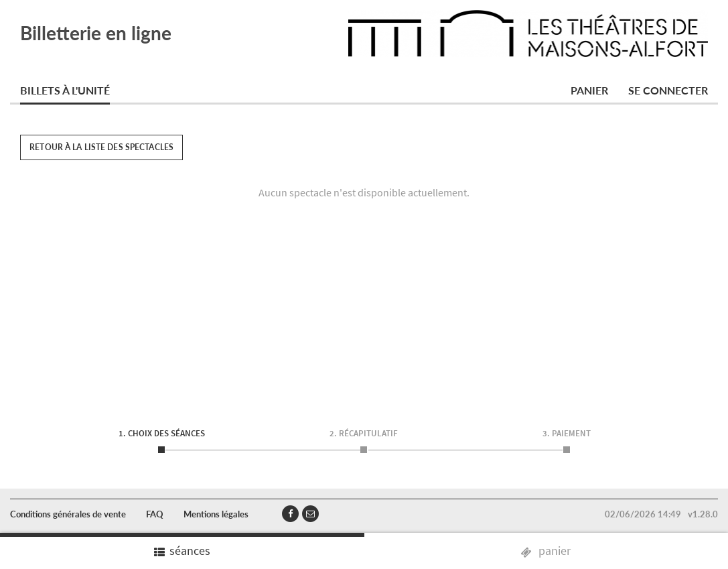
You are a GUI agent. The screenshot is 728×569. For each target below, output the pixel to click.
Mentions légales (216, 514)
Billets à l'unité (65, 90)
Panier (589, 90)
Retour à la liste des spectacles (101, 147)
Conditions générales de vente (68, 514)
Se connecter (668, 90)
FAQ (155, 514)
